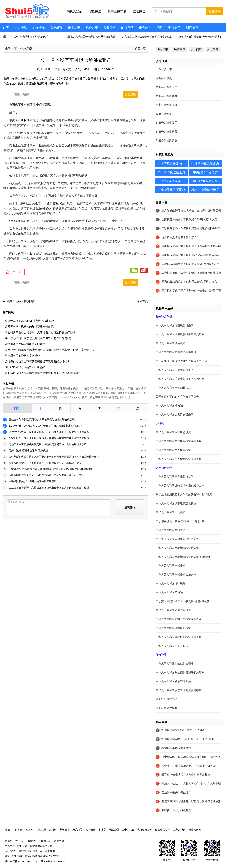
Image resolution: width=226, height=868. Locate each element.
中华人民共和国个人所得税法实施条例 (179, 459)
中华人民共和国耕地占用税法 (173, 610)
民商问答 (180, 49)
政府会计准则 (164, 114)
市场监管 (65, 830)
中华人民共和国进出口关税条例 (175, 414)
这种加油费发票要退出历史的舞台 (25, 344)
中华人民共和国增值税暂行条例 (175, 325)
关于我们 (20, 841)
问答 (160, 28)
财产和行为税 (164, 468)
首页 (6, 28)
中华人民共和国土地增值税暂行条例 (177, 548)
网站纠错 (59, 841)
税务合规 (92, 28)
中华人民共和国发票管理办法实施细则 (179, 690)
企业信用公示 (163, 830)
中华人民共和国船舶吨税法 (172, 646)
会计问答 (196, 49)
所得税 (160, 423)
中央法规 (21, 28)
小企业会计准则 (165, 69)
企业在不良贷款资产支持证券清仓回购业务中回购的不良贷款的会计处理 (49, 488)
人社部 (53, 830)
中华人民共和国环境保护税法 (173, 628)
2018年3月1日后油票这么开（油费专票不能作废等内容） (39, 338)
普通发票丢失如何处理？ (176, 792)
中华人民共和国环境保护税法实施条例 (179, 637)
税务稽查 (110, 28)
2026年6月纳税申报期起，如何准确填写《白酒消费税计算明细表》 (46, 426)
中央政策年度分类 (205, 172)
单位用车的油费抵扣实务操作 (22, 356)
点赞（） (17, 272)
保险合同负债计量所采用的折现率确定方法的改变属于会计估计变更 (46, 475)
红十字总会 (128, 830)
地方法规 (38, 28)
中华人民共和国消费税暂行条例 (175, 370)
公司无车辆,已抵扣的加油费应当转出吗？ (30, 321)
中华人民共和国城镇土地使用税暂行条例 (180, 486)
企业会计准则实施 (167, 105)
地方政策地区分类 (205, 181)
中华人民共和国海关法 (169, 406)
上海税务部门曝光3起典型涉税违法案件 (201, 37)
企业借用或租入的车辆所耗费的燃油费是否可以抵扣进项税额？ (43, 373)
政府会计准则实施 (167, 141)
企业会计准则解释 (167, 96)
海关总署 (77, 830)
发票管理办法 (55, 204)
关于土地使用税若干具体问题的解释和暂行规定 (184, 495)
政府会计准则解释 (167, 132)
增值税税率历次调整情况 (176, 748)
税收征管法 (34, 254)
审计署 (102, 830)
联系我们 (46, 841)
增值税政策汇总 (171, 164)
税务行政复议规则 (167, 708)
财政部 (19, 830)
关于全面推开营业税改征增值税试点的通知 (181, 361)
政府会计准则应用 (167, 123)
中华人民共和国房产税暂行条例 (175, 477)
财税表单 (174, 28)
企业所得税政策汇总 (205, 164)
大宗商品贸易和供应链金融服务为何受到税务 (147, 37)
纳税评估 (127, 28)
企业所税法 (22, 120)
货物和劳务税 (164, 317)
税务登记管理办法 (167, 699)
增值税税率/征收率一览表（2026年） (184, 730)
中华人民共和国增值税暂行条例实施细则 (180, 334)
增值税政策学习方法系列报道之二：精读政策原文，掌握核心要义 (45, 463)
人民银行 (90, 830)
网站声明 (33, 841)
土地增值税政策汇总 (171, 190)
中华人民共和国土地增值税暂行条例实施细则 (183, 557)
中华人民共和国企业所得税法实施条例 (179, 441)
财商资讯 (192, 28)
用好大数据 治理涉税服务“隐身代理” (29, 37)
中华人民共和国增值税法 (171, 343)
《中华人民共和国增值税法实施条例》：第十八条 (191, 757)
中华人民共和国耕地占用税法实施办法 (179, 619)
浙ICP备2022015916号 (53, 861)
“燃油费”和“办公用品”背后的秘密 (25, 367)
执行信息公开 (145, 830)
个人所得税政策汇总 (171, 172)
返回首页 (140, 49)
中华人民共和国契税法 (169, 592)
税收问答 (27, 49)
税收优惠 (74, 28)
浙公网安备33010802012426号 (21, 861)
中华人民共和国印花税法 (171, 512)
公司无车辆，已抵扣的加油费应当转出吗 (29, 327)
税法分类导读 (171, 181)
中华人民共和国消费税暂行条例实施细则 (180, 379)
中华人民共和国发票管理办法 (173, 681)
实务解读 (56, 28)
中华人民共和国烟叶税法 (171, 584)
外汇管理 (114, 830)
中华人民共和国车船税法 (171, 566)
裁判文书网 (179, 830)
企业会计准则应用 (167, 87)
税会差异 (145, 28)
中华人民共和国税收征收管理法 (175, 664)
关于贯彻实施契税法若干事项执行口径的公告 (183, 601)
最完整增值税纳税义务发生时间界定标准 (186, 775)
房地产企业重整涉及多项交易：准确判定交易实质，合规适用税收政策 (48, 444)
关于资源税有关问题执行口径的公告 (177, 539)
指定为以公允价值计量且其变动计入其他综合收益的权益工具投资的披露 (49, 438)
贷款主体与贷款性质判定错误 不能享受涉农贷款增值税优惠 (42, 419)
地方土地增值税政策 (205, 190)
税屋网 (9, 841)
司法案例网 (195, 830)
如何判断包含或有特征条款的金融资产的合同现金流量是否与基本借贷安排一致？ (54, 457)
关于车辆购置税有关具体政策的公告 (177, 397)
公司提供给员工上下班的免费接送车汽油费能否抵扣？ (37, 361)
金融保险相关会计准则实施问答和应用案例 (33, 481)
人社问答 (213, 49)
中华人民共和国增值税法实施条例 (176, 352)
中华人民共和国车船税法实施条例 (176, 575)
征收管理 (161, 655)
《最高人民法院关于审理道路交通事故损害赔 (90, 37)
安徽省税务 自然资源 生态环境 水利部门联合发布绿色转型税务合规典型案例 (51, 469)
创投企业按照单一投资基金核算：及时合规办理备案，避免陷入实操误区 (49, 432)
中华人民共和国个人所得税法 (173, 450)
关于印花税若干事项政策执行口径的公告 (180, 521)
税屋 (8, 49)
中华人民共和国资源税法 (171, 530)
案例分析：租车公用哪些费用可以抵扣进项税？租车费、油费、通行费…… (49, 350)
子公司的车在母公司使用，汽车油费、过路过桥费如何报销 (40, 332)
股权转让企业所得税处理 (176, 810)
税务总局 (41, 830)
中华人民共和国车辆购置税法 (173, 388)
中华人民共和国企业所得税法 (173, 432)
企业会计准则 (164, 78)
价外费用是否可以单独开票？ (179, 237)
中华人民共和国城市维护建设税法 (176, 503)
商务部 (29, 830)
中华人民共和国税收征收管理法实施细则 (180, 673)
